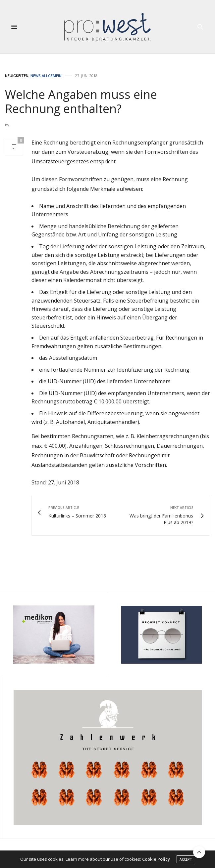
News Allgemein (46, 76)
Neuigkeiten (17, 76)
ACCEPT (186, 860)
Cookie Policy (156, 859)
